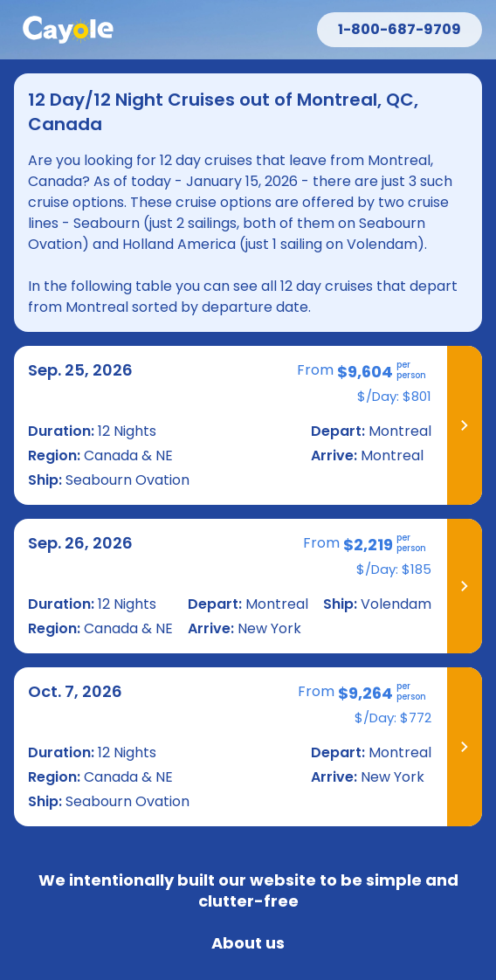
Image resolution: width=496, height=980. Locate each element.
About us (248, 943)
